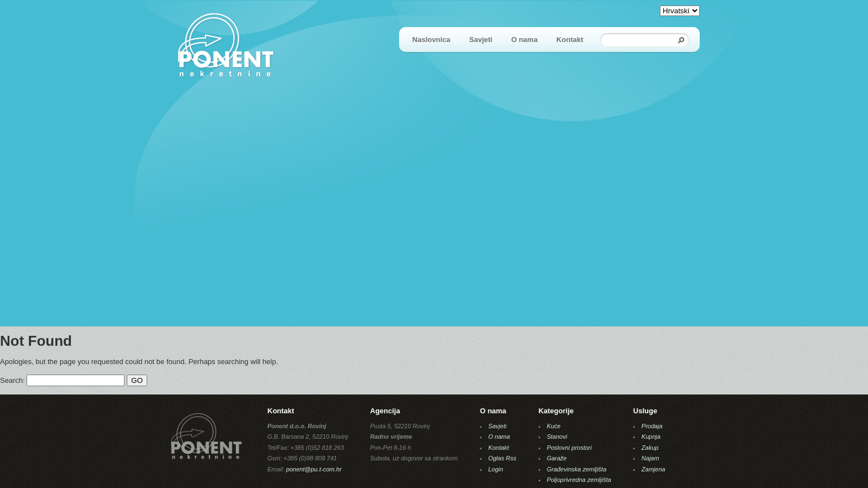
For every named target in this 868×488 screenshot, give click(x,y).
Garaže (557, 458)
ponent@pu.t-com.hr (314, 469)
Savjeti (481, 40)
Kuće (554, 426)
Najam (650, 458)
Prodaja (652, 426)
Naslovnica (432, 40)
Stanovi (557, 437)
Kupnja (651, 437)
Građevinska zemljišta (577, 469)
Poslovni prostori (569, 448)
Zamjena (653, 469)
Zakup (650, 448)
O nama (524, 40)
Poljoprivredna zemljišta (579, 480)
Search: (12, 380)
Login (496, 469)
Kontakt (570, 40)
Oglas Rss (502, 458)
